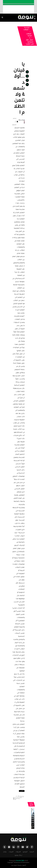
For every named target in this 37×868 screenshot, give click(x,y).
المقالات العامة (29, 35)
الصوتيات (11, 852)
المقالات (26, 30)
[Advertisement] (18, 55)
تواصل (5, 852)
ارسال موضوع (18, 855)
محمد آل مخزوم (14, 122)
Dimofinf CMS (20, 861)
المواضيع (25, 852)
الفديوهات (18, 852)
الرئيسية (27, 28)
